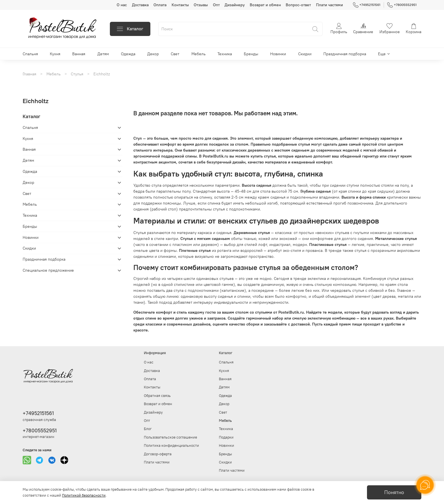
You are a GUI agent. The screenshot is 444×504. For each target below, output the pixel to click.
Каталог (130, 29)
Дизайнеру (235, 5)
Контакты (180, 5)
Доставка (140, 5)
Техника (225, 54)
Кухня (55, 54)
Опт (216, 5)
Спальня (30, 54)
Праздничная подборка (345, 54)
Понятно (394, 492)
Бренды (251, 54)
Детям (103, 54)
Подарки (226, 437)
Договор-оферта (158, 454)
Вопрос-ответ (298, 5)
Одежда (128, 54)
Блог (148, 429)
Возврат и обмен (265, 5)
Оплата (160, 5)
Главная (29, 74)
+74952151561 (367, 5)
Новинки (278, 54)
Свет (175, 54)
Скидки (305, 54)
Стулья (77, 74)
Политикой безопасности (84, 495)
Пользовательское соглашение (170, 437)
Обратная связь (157, 396)
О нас (122, 5)
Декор (153, 54)
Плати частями (329, 5)
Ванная (79, 54)
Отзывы (201, 5)
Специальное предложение (48, 270)
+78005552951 (402, 5)
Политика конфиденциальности (171, 445)
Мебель (198, 54)
